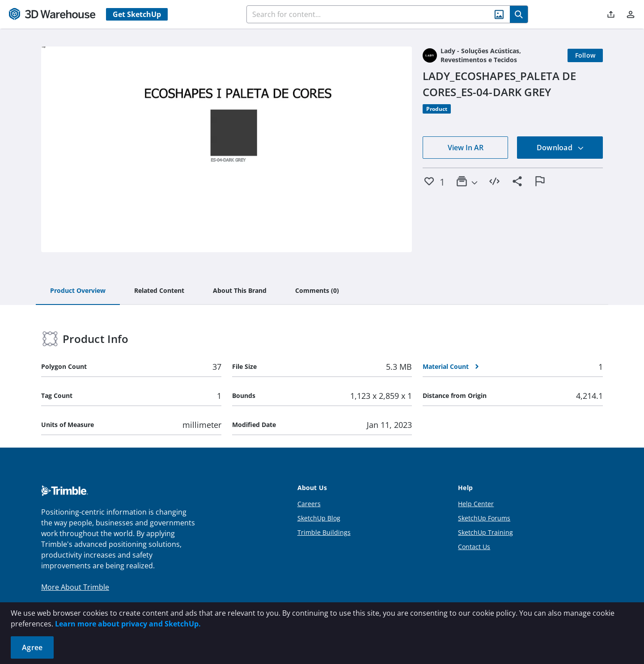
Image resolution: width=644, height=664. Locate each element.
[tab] (78, 291)
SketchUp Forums (484, 518)
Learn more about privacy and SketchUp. (128, 624)
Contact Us (474, 547)
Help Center (476, 504)
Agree (32, 647)
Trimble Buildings (324, 532)
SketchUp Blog (319, 518)
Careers (309, 504)
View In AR (466, 148)
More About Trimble (75, 587)
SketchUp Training (485, 532)
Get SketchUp (137, 14)
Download (560, 148)
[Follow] (585, 55)
